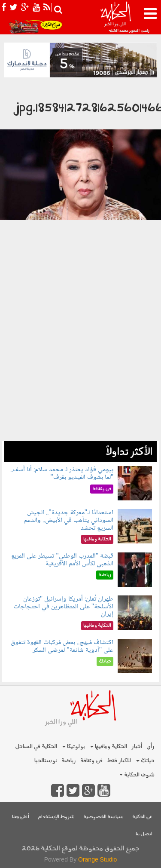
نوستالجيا (46, 761)
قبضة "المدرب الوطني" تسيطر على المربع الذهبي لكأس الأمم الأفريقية (62, 560)
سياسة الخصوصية (103, 817)
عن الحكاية (142, 817)
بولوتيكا (74, 747)
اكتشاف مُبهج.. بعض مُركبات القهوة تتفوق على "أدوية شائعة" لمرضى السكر (62, 646)
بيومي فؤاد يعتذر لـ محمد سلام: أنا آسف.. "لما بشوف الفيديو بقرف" (62, 474)
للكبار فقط (119, 761)
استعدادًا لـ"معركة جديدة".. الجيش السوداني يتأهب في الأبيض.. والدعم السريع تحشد (69, 520)
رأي (150, 747)
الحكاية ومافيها (109, 747)
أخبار (137, 747)
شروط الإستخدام (56, 817)
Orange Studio (97, 859)
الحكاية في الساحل (36, 747)
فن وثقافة (91, 761)
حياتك (145, 761)
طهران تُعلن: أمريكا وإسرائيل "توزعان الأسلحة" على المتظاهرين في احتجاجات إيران (64, 607)
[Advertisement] (80, 360)
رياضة (69, 761)
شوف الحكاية (137, 775)
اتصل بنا (144, 834)
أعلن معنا (21, 817)
